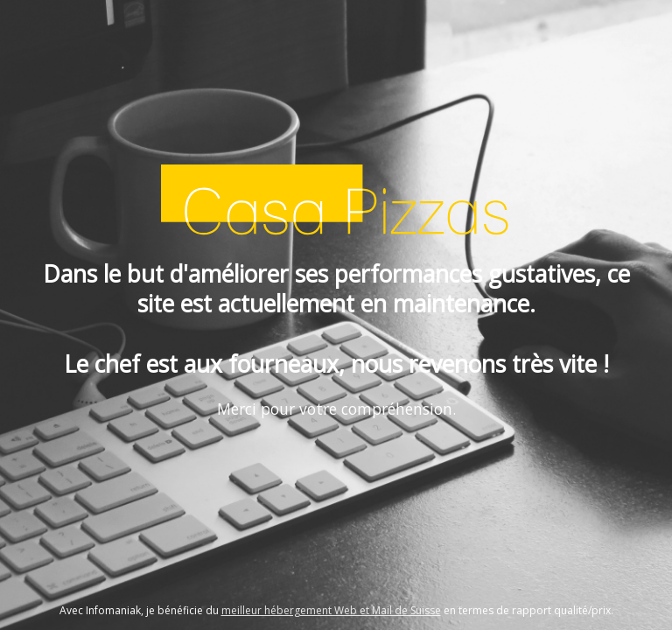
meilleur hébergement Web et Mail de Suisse (331, 610)
